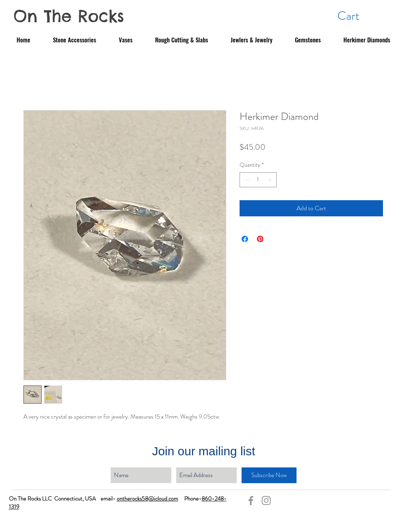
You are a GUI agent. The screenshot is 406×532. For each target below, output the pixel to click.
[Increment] (270, 180)
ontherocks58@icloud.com (147, 498)
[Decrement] (246, 180)
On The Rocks (69, 16)
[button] (359, 16)
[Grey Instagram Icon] (266, 501)
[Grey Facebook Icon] (251, 501)
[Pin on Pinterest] (260, 239)
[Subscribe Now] (269, 475)
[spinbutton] (258, 180)
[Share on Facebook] (245, 239)
